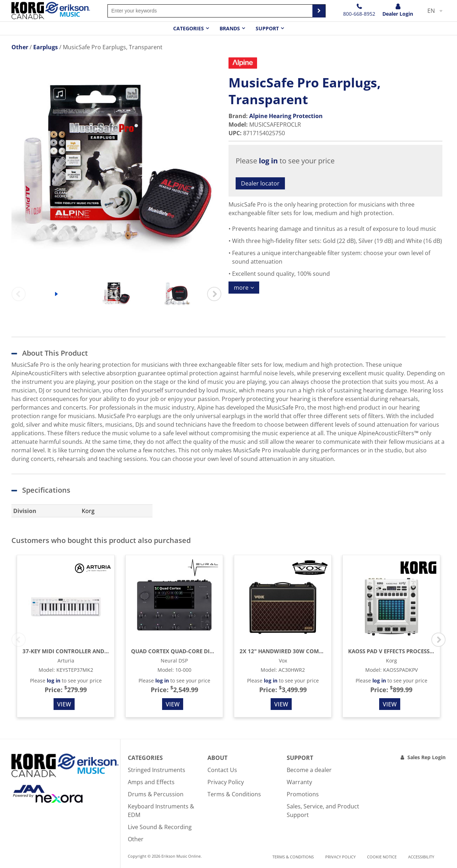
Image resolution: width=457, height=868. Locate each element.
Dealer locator (260, 183)
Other (136, 839)
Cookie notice (382, 857)
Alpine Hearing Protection (286, 116)
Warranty (299, 782)
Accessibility (421, 857)
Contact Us (222, 770)
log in (268, 161)
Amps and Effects (151, 782)
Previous (19, 294)
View (64, 704)
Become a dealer (309, 770)
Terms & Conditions (234, 794)
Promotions (303, 794)
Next (214, 294)
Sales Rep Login (426, 757)
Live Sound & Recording (160, 827)
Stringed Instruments (157, 770)
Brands (230, 28)
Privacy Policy (226, 782)
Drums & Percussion (156, 794)
